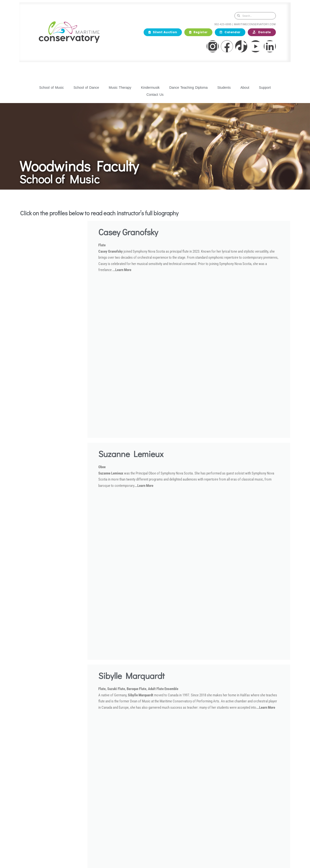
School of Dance (86, 88)
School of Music (52, 88)
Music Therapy (120, 88)
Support (265, 88)
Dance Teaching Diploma (188, 88)
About (245, 88)
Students (224, 88)
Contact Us (155, 95)
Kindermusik (150, 88)
